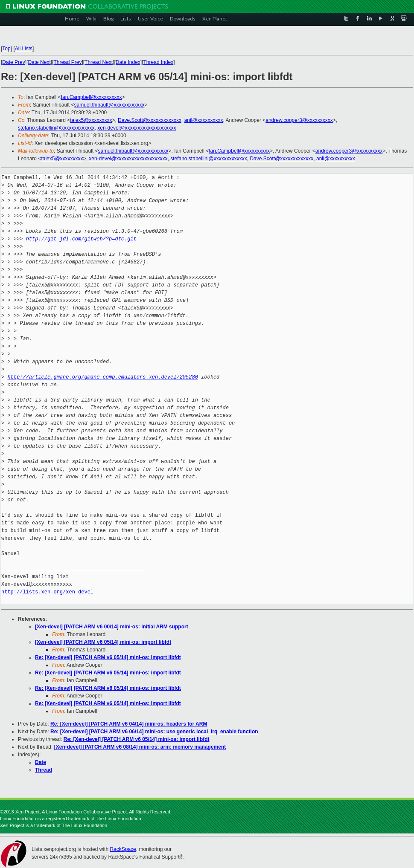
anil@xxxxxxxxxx (204, 120)
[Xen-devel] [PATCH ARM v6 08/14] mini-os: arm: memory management (140, 747)
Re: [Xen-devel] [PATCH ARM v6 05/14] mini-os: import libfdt (108, 657)
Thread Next (99, 62)
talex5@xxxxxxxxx (91, 120)
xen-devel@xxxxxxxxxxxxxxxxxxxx (137, 128)
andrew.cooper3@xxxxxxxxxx (299, 120)
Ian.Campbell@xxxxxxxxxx (92, 97)
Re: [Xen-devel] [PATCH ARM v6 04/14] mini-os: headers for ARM (129, 724)
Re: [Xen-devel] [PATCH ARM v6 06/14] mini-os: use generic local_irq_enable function (154, 732)
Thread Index (159, 62)
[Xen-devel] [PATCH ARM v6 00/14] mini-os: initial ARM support (112, 627)
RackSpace (123, 849)
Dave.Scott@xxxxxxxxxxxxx (150, 120)
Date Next (39, 62)
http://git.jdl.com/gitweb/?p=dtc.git (81, 239)
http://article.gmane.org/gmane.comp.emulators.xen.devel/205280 (102, 377)
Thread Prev (67, 62)
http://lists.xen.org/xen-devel (47, 592)
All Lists (24, 49)
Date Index (128, 62)
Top (6, 49)
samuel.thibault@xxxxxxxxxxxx (109, 105)
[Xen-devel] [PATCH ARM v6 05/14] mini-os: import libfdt (103, 642)
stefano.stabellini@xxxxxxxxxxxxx (56, 128)
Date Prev (13, 62)
